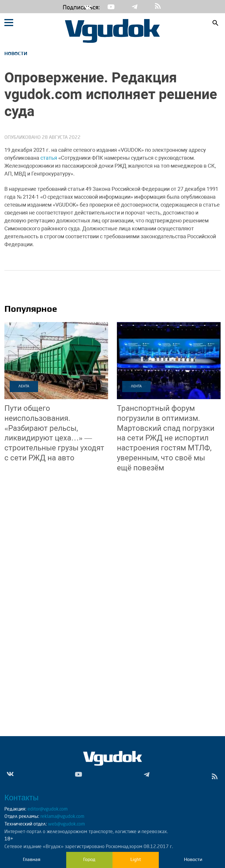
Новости (16, 53)
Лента (24, 387)
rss (158, 7)
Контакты (22, 798)
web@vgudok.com (66, 824)
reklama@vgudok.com (62, 817)
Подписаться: (67, 8)
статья (49, 158)
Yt (111, 7)
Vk (88, 7)
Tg (134, 7)
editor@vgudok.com (48, 809)
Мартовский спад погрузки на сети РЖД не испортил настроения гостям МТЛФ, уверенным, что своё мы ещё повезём (166, 438)
